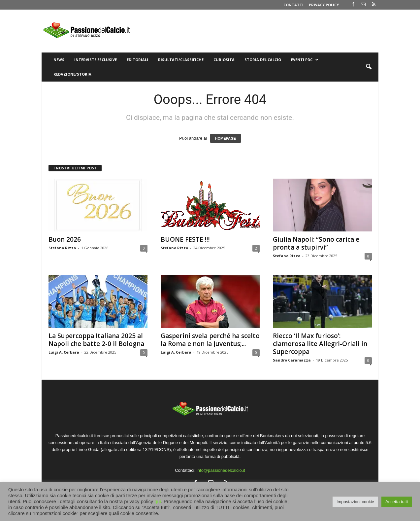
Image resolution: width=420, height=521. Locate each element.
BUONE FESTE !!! (185, 239)
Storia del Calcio (263, 60)
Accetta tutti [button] (397, 502)
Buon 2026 (65, 239)
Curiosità (224, 60)
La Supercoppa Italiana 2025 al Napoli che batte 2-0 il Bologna (96, 340)
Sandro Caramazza (292, 360)
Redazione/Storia (72, 74)
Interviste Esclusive (96, 60)
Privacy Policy (324, 5)
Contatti (293, 5)
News (59, 60)
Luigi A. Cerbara (64, 352)
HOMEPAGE (226, 138)
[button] (369, 67)
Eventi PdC (305, 60)
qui (158, 502)
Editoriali (137, 60)
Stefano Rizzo (62, 248)
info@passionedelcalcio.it (221, 470)
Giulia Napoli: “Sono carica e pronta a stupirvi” (316, 243)
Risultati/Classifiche (181, 60)
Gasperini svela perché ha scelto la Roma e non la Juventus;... (210, 340)
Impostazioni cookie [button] (355, 502)
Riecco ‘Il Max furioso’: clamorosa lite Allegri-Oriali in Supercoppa (320, 344)
